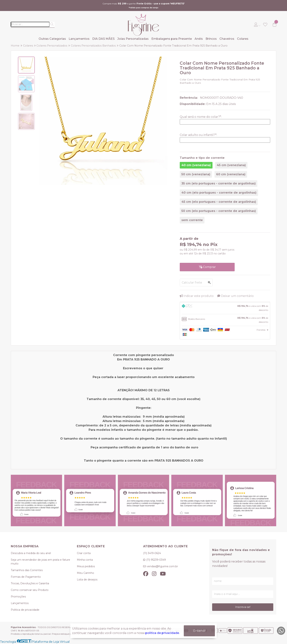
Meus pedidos (86, 566)
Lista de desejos (87, 580)
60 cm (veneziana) (231, 174)
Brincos (211, 39)
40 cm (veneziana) (196, 165)
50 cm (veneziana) (196, 174)
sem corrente (192, 220)
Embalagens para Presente (172, 39)
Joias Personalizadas (133, 39)
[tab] (225, 308)
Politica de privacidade (25, 610)
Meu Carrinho (85, 573)
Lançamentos (79, 39)
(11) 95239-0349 (156, 560)
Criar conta (84, 553)
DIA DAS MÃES (103, 39)
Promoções (18, 597)
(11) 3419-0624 (152, 553)
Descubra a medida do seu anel (31, 553)
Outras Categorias (52, 39)
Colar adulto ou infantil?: (198, 135)
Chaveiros (227, 39)
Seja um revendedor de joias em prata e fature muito (40, 562)
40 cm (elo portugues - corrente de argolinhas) (219, 193)
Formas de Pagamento (26, 577)
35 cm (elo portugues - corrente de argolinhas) (219, 183)
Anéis (199, 39)
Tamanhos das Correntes (27, 570)
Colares (243, 39)
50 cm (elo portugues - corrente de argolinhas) (219, 211)
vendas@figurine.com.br (162, 566)
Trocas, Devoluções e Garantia (30, 583)
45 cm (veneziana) (231, 165)
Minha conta (85, 560)
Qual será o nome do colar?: (201, 117)
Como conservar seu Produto (30, 590)
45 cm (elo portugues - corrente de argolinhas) (219, 202)
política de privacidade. (162, 633)
